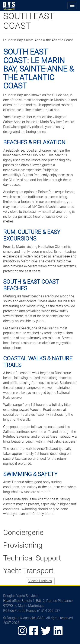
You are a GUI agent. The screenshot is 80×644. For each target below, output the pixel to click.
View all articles (40, 581)
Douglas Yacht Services (9, 6)
